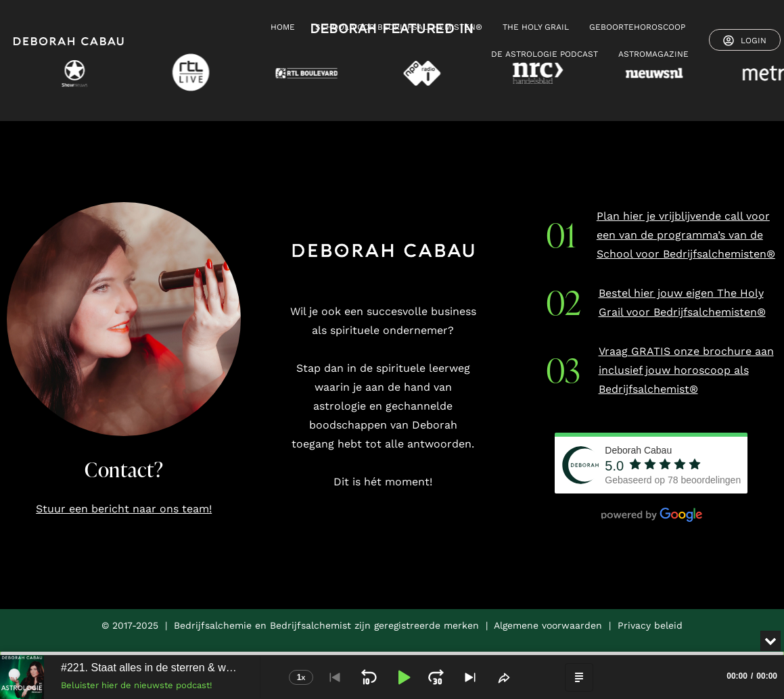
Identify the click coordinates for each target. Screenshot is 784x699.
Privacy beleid (650, 625)
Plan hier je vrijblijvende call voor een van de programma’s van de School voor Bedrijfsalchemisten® (686, 235)
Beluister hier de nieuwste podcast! (137, 685)
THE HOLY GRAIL (536, 27)
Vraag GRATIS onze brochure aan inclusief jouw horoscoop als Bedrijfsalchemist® (686, 370)
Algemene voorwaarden (548, 625)
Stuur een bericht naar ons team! (124, 509)
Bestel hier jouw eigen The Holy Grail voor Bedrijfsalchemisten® (682, 303)
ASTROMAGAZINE (653, 54)
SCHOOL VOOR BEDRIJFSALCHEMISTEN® (399, 27)
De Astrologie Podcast (545, 54)
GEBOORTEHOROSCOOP (637, 27)
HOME (283, 27)
